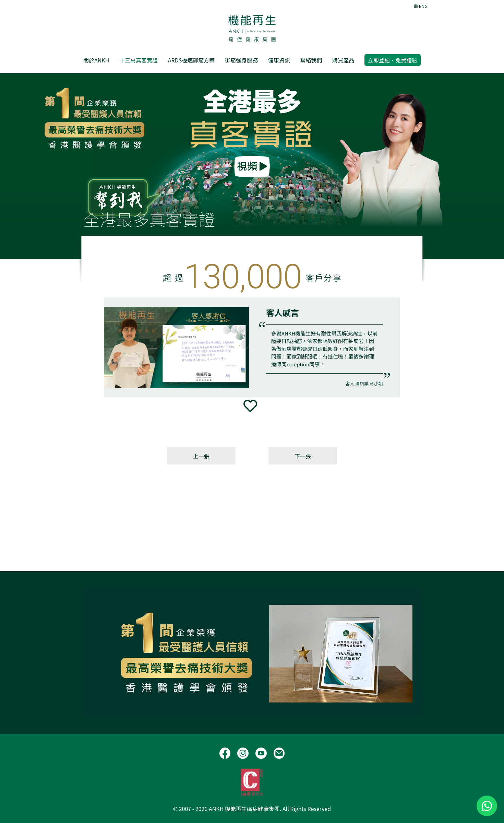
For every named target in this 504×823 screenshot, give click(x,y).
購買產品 (343, 60)
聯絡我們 (311, 60)
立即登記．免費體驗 (393, 60)
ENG (421, 6)
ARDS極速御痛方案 (191, 60)
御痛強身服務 (241, 60)
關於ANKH (96, 60)
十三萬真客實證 (139, 60)
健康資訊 (279, 60)
